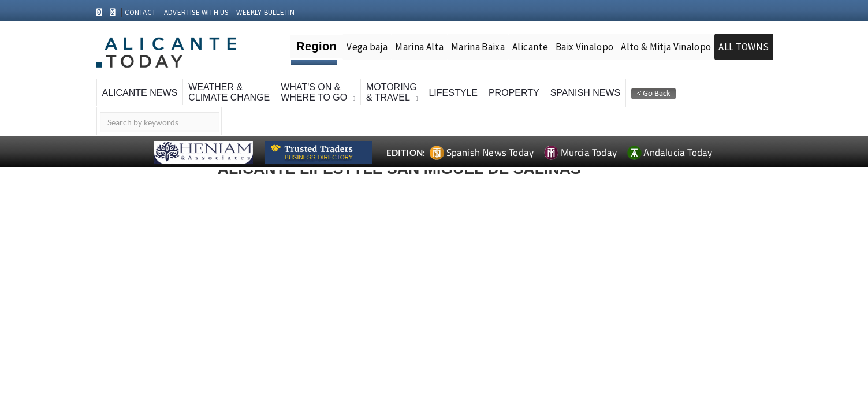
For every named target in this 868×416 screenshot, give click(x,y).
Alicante (530, 47)
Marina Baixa (478, 47)
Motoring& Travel (392, 92)
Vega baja (367, 47)
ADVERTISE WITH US (196, 12)
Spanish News (586, 93)
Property (514, 93)
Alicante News (140, 93)
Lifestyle (453, 93)
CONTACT (140, 12)
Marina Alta (419, 47)
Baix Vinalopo (584, 47)
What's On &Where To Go (314, 92)
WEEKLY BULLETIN (265, 12)
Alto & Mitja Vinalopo (666, 47)
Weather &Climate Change (229, 92)
